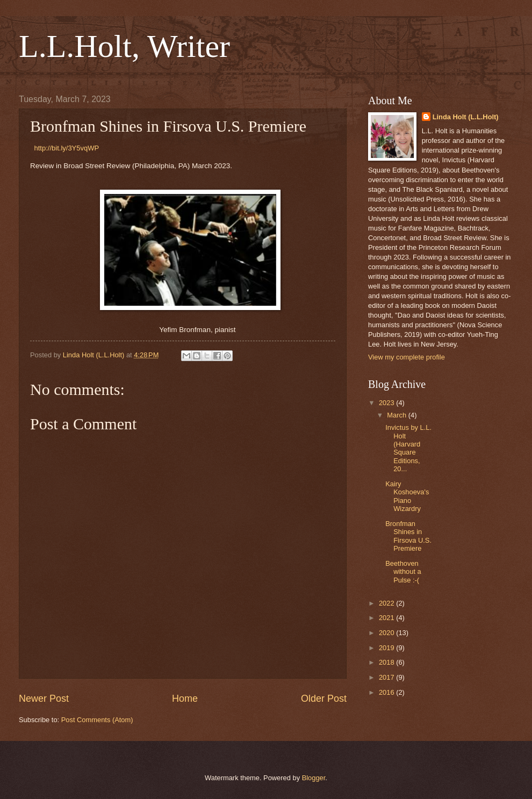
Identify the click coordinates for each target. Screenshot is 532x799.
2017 (387, 677)
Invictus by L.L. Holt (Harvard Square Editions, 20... (408, 448)
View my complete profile (407, 357)
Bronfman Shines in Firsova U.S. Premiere (408, 536)
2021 (387, 618)
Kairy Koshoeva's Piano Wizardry (407, 496)
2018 (387, 662)
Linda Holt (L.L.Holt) (466, 117)
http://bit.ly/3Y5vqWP (67, 148)
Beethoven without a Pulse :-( (403, 572)
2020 (387, 633)
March (397, 415)
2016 (387, 692)
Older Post (324, 699)
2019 (387, 648)
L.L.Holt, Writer (124, 46)
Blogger (314, 778)
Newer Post (44, 699)
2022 (387, 603)
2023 (387, 403)
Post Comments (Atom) (97, 720)
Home (185, 699)
